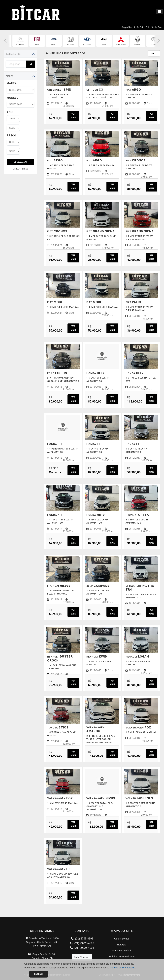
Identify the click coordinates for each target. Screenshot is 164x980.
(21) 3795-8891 (82, 939)
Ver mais (73, 116)
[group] (20, 41)
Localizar (20, 162)
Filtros (10, 76)
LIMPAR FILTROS (21, 169)
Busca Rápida (13, 54)
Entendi (39, 974)
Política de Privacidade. (123, 968)
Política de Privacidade (122, 956)
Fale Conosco (82, 957)
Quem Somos (122, 939)
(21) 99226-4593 (82, 943)
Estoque (122, 945)
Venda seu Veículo (122, 950)
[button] (5, 41)
